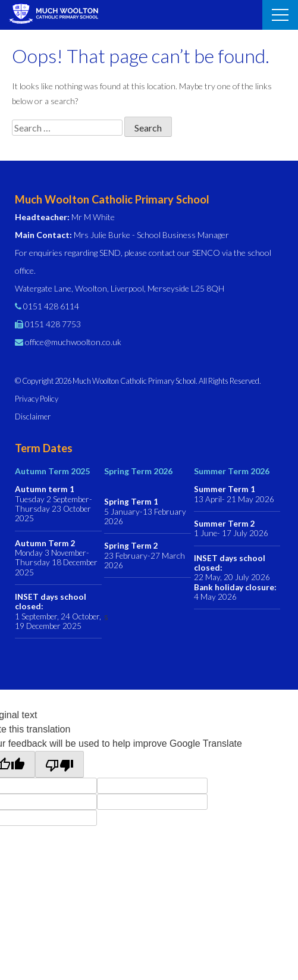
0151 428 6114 (51, 306)
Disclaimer (33, 417)
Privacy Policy (37, 399)
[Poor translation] (59, 764)
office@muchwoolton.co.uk (73, 342)
